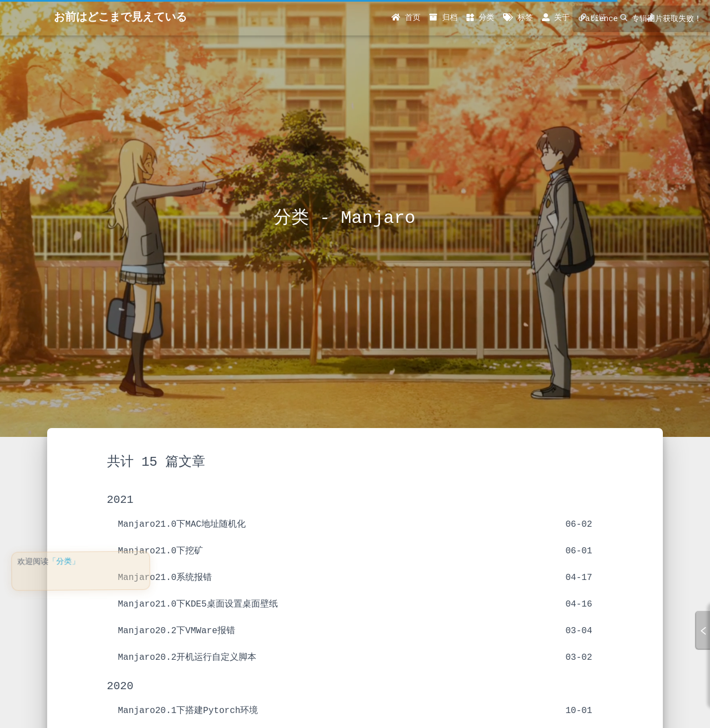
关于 (556, 18)
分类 (480, 18)
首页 (406, 18)
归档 (443, 18)
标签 (518, 18)
